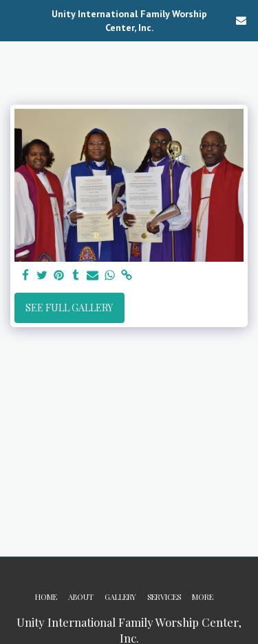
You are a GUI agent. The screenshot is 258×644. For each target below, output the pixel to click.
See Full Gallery (69, 308)
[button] (15, 20)
